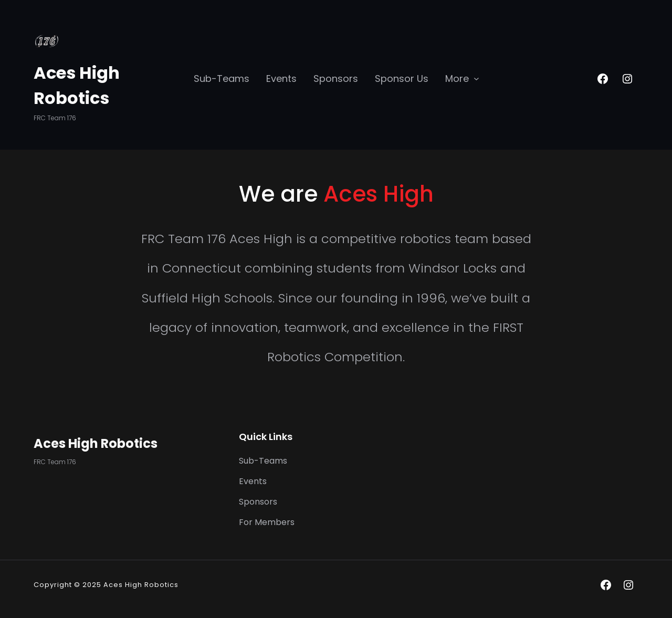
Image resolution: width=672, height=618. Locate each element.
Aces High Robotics (96, 443)
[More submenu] (476, 78)
